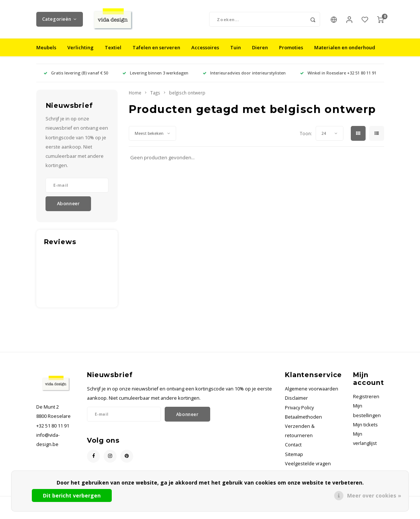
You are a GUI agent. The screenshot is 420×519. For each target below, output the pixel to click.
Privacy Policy (299, 413)
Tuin (236, 53)
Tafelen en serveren (156, 53)
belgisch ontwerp (187, 99)
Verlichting (80, 53)
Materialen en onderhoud (345, 53)
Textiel (113, 53)
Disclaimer (296, 404)
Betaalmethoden (303, 422)
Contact (293, 451)
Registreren (366, 402)
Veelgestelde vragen (308, 469)
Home (135, 99)
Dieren (260, 53)
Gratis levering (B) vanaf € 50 (76, 79)
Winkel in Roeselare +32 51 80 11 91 (338, 79)
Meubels (46, 53)
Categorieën (60, 22)
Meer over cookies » (374, 495)
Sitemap (294, 460)
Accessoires (205, 53)
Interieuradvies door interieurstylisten (244, 79)
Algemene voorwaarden (312, 394)
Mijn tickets (365, 430)
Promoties (291, 53)
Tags (155, 99)
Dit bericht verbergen (72, 495)
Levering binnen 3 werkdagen (155, 79)
